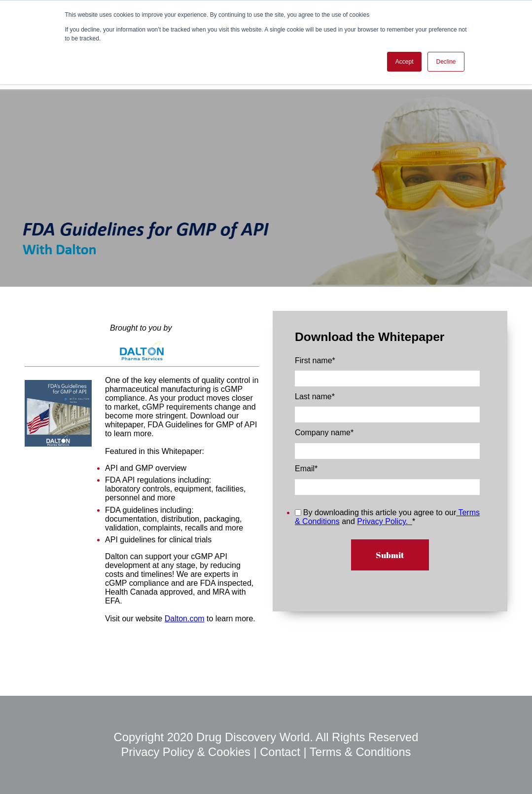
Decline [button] (446, 62)
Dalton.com (185, 619)
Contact (280, 752)
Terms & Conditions (360, 752)
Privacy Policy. (385, 521)
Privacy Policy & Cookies (188, 752)
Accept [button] (405, 62)
